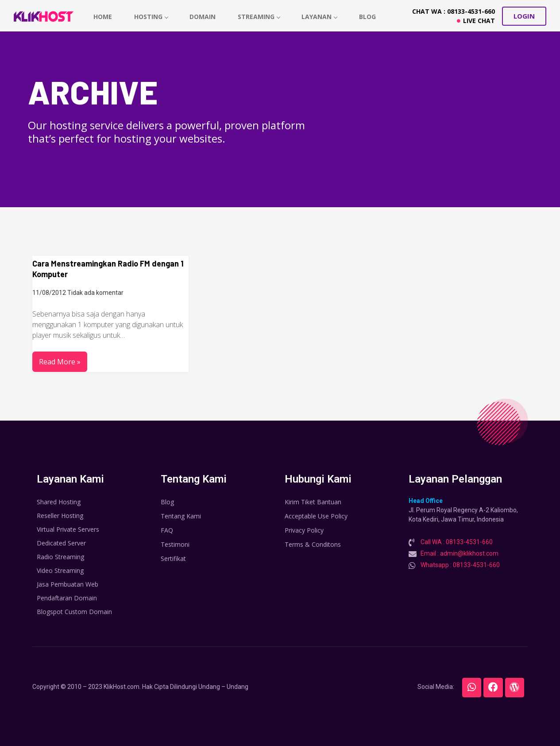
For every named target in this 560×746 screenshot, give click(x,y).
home (103, 17)
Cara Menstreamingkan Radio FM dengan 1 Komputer (108, 269)
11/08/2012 (49, 293)
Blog (369, 17)
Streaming (260, 17)
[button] (524, 16)
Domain (203, 17)
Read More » (60, 362)
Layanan (321, 17)
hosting (152, 17)
